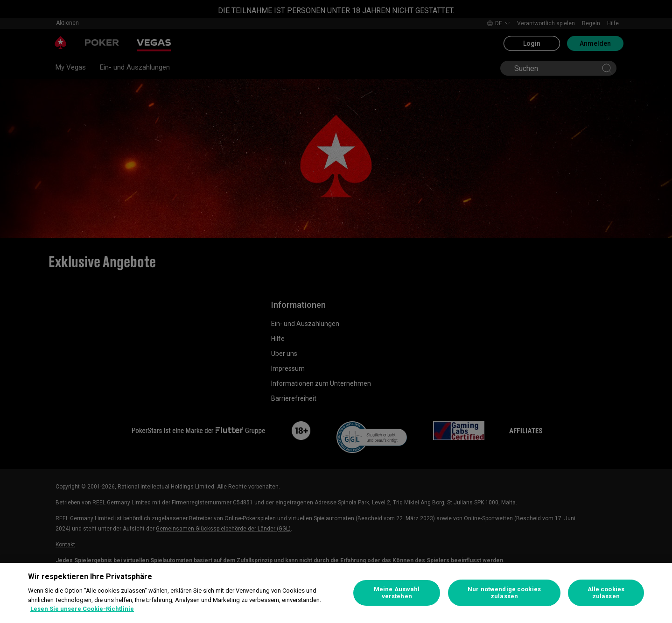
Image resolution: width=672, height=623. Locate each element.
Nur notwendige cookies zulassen (504, 593)
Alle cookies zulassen (606, 593)
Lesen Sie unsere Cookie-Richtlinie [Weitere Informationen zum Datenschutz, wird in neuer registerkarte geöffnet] (82, 609)
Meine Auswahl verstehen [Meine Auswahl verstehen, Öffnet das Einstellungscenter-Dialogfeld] (397, 593)
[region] (336, 593)
